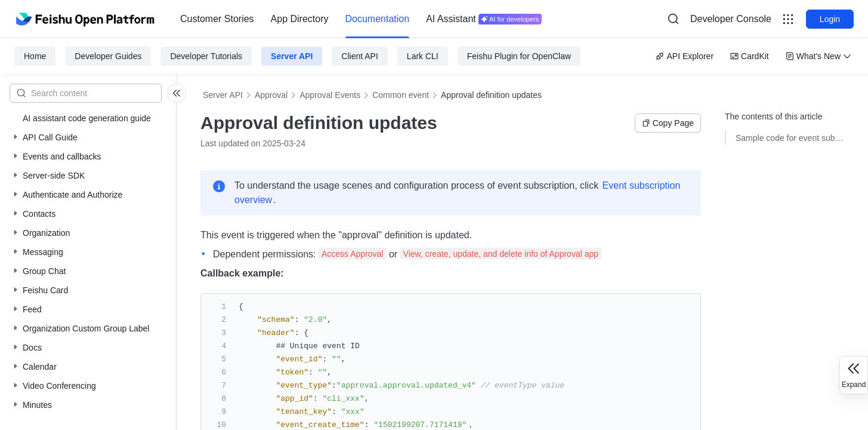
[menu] (361, 19)
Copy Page (668, 123)
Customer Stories (217, 19)
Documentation (378, 19)
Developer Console (731, 19)
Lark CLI (423, 56)
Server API (292, 56)
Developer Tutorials (206, 56)
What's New (818, 56)
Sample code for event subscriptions (790, 138)
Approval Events (330, 95)
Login (830, 19)
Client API (359, 56)
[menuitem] (217, 19)
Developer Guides (108, 56)
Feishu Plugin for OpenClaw (519, 56)
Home (35, 56)
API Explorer (685, 56)
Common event (401, 95)
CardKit (750, 56)
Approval (271, 95)
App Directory (300, 19)
